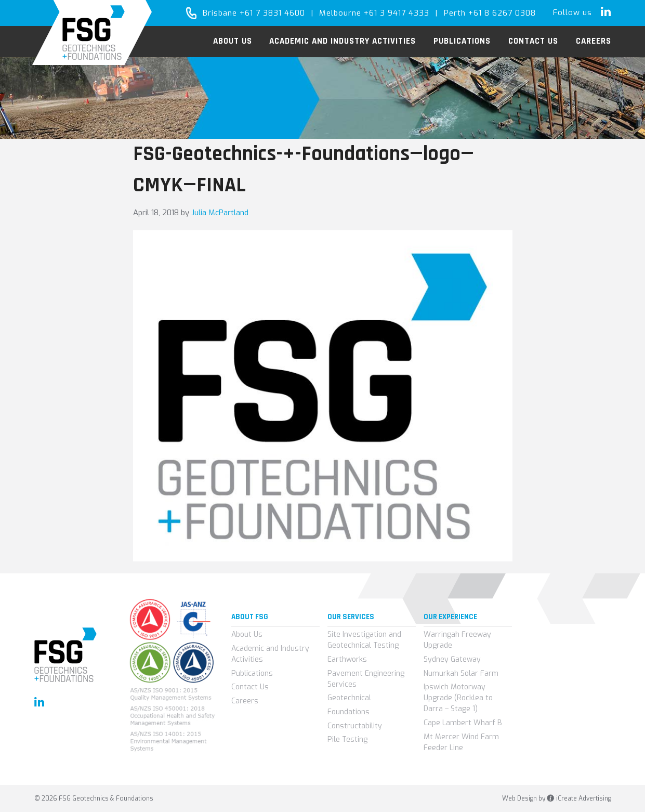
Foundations (348, 712)
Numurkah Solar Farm (461, 673)
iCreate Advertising (579, 798)
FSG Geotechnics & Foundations (92, 32)
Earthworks (347, 659)
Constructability (355, 726)
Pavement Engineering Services (366, 679)
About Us (247, 634)
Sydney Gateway (452, 659)
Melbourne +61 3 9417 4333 (374, 13)
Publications (252, 673)
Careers (245, 701)
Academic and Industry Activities (270, 654)
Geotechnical (349, 698)
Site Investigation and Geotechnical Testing (364, 640)
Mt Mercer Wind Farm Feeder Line (461, 742)
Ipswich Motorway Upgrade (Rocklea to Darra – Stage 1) (458, 698)
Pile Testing (347, 739)
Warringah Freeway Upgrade (457, 640)
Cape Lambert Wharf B (463, 723)
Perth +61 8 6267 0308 (490, 13)
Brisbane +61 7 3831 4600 (254, 13)
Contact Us (250, 687)
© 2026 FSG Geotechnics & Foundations (94, 798)
